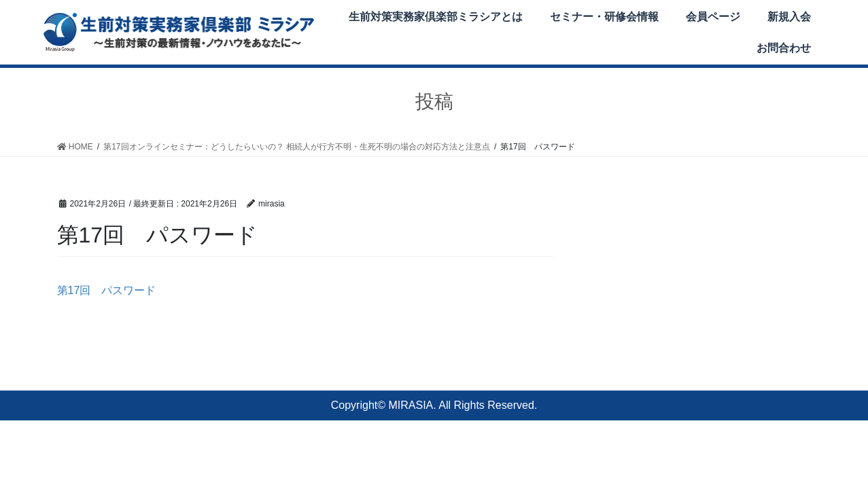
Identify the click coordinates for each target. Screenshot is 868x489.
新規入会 (789, 17)
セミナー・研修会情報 (604, 17)
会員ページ (713, 17)
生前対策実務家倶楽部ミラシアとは (436, 17)
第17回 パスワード (107, 290)
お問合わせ (784, 48)
